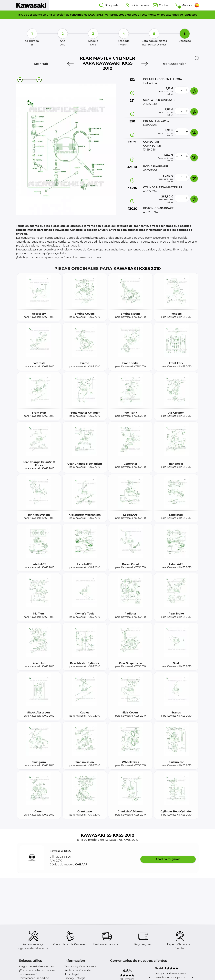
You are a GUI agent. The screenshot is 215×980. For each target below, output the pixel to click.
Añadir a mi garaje (168, 859)
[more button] (187, 90)
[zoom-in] (39, 80)
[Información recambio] (132, 93)
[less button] (177, 90)
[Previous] (71, 64)
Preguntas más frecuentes (36, 966)
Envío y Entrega (75, 978)
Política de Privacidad (78, 970)
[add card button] (194, 91)
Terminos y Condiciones (80, 966)
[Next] (144, 64)
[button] (197, 58)
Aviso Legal (72, 974)
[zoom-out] (20, 80)
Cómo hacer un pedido (34, 978)
